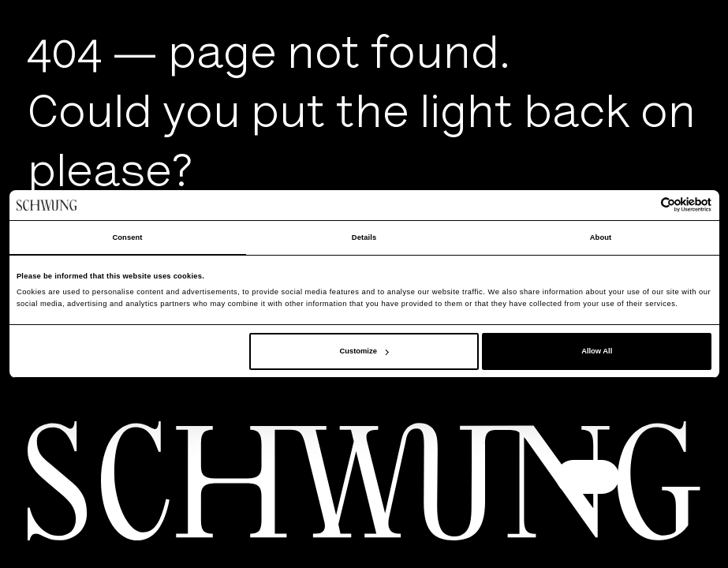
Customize (364, 351)
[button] (588, 477)
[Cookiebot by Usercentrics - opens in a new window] (642, 205)
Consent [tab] (127, 237)
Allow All (597, 351)
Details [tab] (364, 237)
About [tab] (601, 237)
